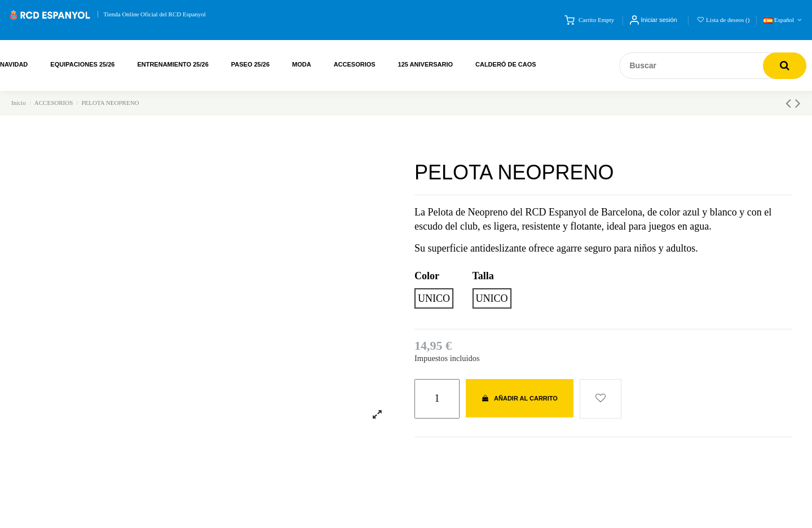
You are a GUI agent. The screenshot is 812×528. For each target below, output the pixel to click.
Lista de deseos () (724, 20)
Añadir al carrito (520, 398)
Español (784, 20)
